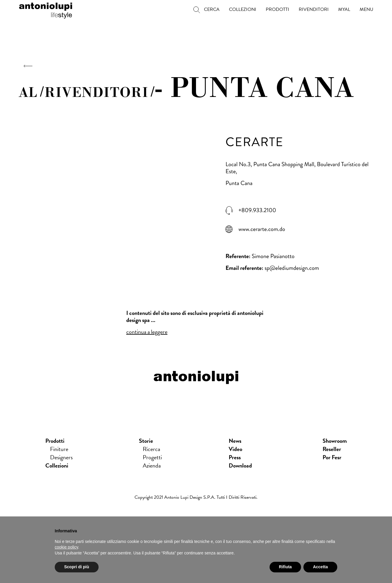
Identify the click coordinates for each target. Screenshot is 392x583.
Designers (61, 457)
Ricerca (151, 449)
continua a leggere (147, 332)
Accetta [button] (320, 567)
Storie (146, 441)
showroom (335, 441)
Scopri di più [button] (77, 567)
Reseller (332, 449)
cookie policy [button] (66, 547)
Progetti (152, 457)
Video (235, 449)
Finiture (59, 449)
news (235, 441)
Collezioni (57, 465)
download (240, 465)
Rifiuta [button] (285, 567)
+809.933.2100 (257, 210)
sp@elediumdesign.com (292, 268)
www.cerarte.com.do (262, 229)
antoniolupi (46, 9)
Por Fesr (332, 457)
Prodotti (55, 441)
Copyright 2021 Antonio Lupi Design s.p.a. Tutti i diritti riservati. (196, 497)
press (235, 457)
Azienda (152, 465)
